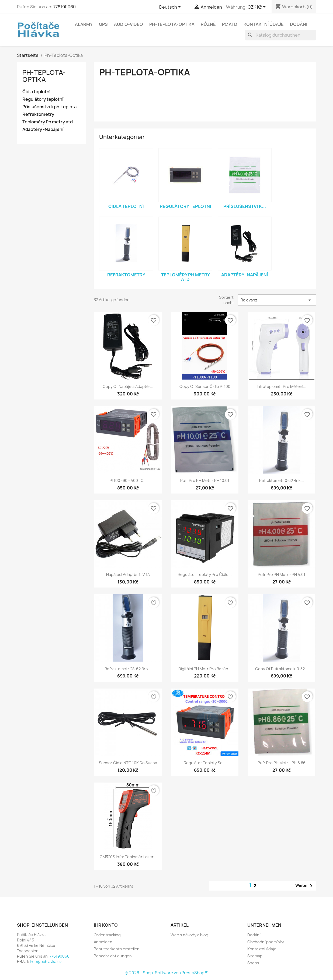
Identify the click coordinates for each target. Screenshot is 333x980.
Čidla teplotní (36, 92)
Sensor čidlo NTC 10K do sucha (128, 763)
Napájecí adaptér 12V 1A (128, 574)
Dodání (299, 24)
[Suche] (280, 35)
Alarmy (84, 24)
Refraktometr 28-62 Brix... (128, 669)
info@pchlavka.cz (46, 962)
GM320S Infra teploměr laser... (128, 857)
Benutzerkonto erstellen (117, 949)
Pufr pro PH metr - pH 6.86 (282, 763)
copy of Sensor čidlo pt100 (205, 386)
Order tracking (107, 935)
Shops (253, 963)
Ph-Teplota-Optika (172, 24)
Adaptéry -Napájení (43, 129)
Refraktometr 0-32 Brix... (282, 480)
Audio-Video (129, 24)
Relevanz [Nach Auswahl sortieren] (277, 300)
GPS (103, 24)
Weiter (305, 886)
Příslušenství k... (245, 206)
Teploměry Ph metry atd (48, 122)
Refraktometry (38, 114)
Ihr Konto (106, 925)
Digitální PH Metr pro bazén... (205, 669)
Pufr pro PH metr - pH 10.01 (205, 480)
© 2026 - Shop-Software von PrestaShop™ (166, 973)
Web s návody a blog (189, 935)
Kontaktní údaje (264, 24)
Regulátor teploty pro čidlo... (205, 574)
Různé (208, 24)
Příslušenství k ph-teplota (49, 107)
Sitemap (255, 956)
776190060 (65, 7)
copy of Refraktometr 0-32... (282, 669)
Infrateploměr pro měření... (282, 386)
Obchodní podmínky (266, 942)
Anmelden (103, 942)
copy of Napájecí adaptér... (128, 386)
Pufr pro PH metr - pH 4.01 (282, 574)
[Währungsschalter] (258, 7)
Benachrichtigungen (113, 956)
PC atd (230, 24)
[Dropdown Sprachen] (171, 7)
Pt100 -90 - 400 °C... (128, 480)
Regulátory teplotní (43, 99)
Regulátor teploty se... (205, 763)
